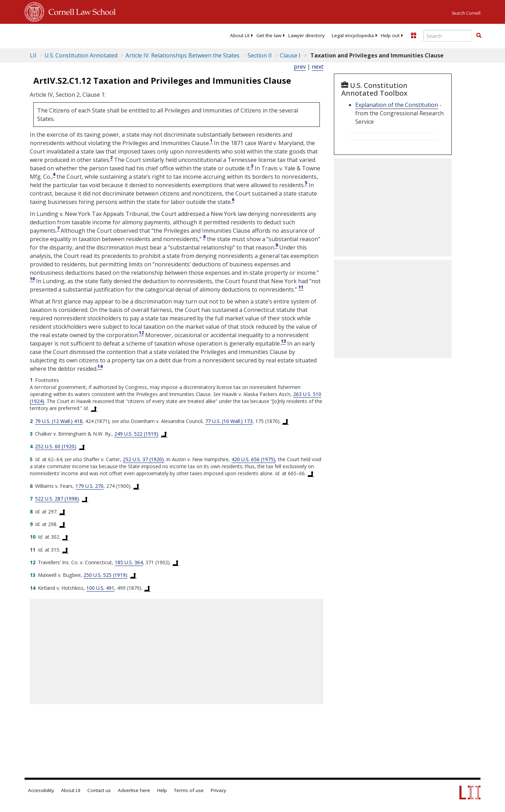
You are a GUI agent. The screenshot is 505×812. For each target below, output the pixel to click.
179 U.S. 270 (89, 486)
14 (100, 366)
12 (141, 333)
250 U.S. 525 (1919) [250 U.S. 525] (105, 575)
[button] (479, 35)
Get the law (269, 35)
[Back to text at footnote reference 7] (85, 499)
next (318, 67)
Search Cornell (466, 13)
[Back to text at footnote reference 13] (133, 575)
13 (283, 341)
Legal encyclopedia (353, 35)
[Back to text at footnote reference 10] (65, 537)
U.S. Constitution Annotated (81, 55)
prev (300, 67)
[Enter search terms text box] (448, 36)
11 (301, 287)
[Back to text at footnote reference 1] (94, 408)
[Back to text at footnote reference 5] (311, 473)
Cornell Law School (80, 11)
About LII (240, 35)
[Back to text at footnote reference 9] (62, 524)
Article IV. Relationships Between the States (183, 55)
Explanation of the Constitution (397, 105)
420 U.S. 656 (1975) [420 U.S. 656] (253, 459)
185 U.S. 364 (129, 562)
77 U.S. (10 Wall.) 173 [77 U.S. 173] (229, 421)
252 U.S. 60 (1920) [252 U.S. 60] (56, 446)
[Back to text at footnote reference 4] (82, 446)
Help (162, 790)
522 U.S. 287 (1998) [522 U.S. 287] (57, 499)
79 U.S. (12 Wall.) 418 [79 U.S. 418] (59, 421)
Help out (390, 35)
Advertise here (134, 790)
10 (32, 279)
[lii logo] (103, 35)
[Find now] (479, 36)
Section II (260, 55)
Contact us (99, 790)
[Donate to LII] (413, 35)
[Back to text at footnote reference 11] (65, 550)
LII (33, 55)
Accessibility (41, 790)
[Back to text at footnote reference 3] (164, 434)
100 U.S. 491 (100, 588)
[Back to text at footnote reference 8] (62, 512)
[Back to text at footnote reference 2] (285, 421)
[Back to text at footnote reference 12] (176, 562)
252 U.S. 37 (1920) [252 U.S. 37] (143, 459)
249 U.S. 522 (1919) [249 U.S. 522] (136, 434)
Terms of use (189, 790)
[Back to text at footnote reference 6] (136, 486)
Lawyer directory (307, 35)
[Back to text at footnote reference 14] (147, 588)
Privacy (218, 790)
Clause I (290, 55)
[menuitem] (240, 35)
